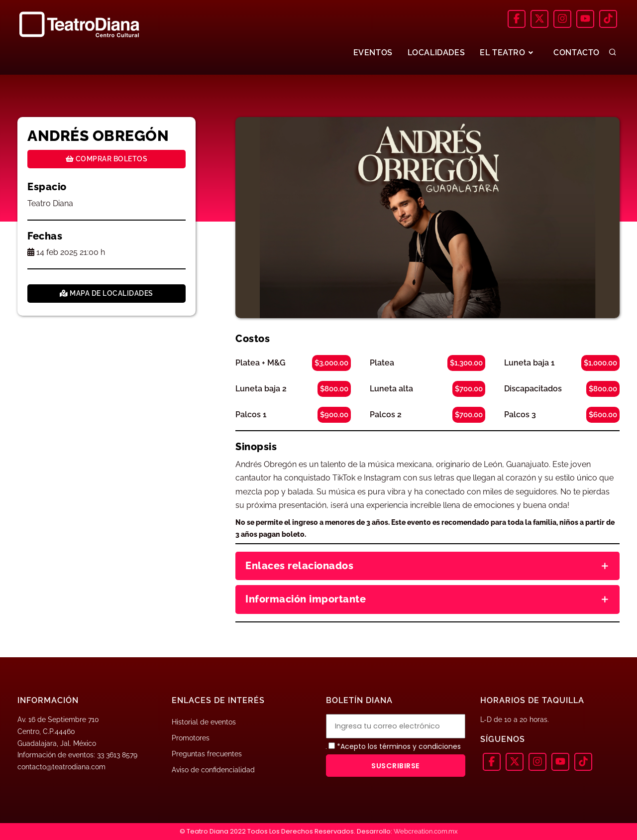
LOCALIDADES (436, 53)
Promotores (191, 738)
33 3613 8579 (117, 755)
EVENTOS (372, 53)
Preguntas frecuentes (207, 754)
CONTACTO (577, 53)
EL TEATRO (508, 53)
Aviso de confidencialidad (213, 770)
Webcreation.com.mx (426, 831)
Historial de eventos (204, 722)
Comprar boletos (107, 159)
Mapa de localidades (106, 293)
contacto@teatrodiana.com (61, 767)
